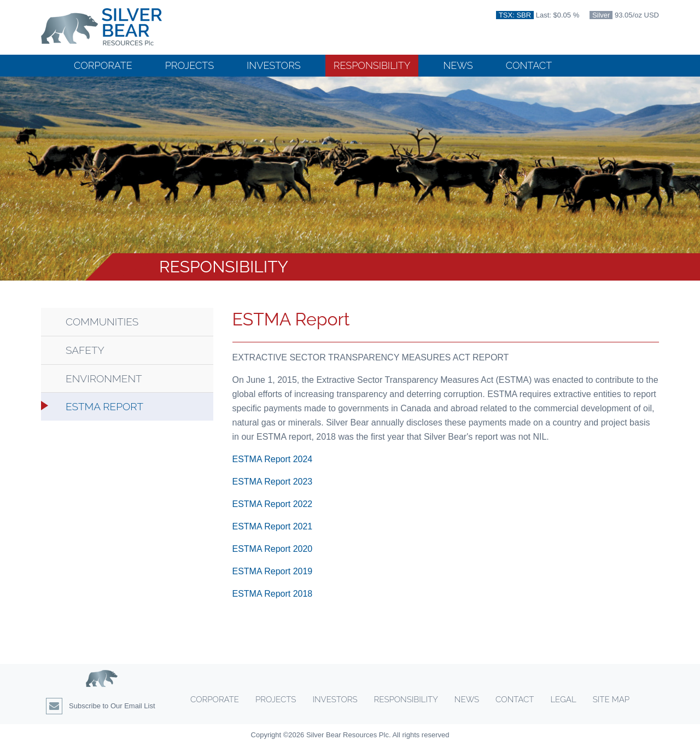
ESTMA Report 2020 (273, 549)
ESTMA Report (104, 407)
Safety (85, 350)
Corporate (103, 65)
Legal (563, 700)
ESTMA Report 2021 (273, 526)
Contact (529, 65)
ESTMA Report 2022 (273, 504)
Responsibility (372, 65)
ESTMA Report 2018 (273, 594)
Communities (102, 322)
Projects (189, 65)
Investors (274, 65)
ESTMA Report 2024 (273, 459)
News (458, 65)
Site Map (611, 700)
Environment (104, 379)
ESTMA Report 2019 (273, 571)
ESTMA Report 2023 (273, 482)
